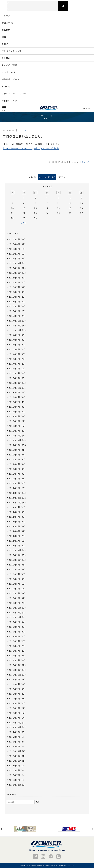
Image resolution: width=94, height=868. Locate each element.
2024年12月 (15, 321)
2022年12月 (15, 435)
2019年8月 (14, 627)
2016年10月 (15, 761)
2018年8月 (14, 684)
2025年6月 (14, 292)
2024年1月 (14, 373)
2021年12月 (15, 493)
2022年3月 (14, 478)
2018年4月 (14, 703)
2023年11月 (15, 383)
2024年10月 (15, 330)
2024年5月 (14, 354)
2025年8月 (14, 282)
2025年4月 (14, 301)
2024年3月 (14, 364)
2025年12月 (15, 263)
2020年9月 (14, 565)
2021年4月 (14, 531)
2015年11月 (15, 785)
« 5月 (24, 223)
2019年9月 (14, 622)
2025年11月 (15, 268)
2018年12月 (15, 665)
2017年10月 (15, 732)
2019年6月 (14, 636)
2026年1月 (14, 258)
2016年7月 (14, 775)
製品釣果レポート (10, 79)
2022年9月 (14, 450)
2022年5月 (14, 469)
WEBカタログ (9, 72)
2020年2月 (14, 598)
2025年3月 (14, 306)
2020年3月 (14, 593)
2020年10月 (15, 560)
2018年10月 (15, 675)
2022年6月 (14, 464)
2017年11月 (15, 727)
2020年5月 (14, 584)
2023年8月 (14, 397)
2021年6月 (14, 522)
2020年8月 (14, 569)
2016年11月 (15, 756)
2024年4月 (14, 359)
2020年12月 (15, 550)
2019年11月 (15, 612)
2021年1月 (14, 545)
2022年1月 (14, 488)
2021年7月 (14, 517)
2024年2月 (14, 368)
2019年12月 (15, 608)
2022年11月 (15, 440)
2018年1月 (14, 718)
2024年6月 (14, 349)
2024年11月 (15, 325)
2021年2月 (14, 541)
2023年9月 (14, 392)
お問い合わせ (8, 86)
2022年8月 (14, 455)
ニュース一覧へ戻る (47, 177)
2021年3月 (14, 536)
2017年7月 (14, 742)
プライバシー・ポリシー (14, 93)
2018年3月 (14, 708)
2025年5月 (14, 297)
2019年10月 (15, 617)
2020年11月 (15, 555)
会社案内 (6, 58)
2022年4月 (14, 474)
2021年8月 (14, 512)
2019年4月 (14, 646)
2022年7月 (14, 459)
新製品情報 (7, 23)
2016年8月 (14, 770)
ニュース (6, 15)
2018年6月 (14, 694)
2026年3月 (14, 249)
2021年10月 (15, 502)
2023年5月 (14, 411)
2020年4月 (14, 588)
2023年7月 (14, 402)
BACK (33, 177)
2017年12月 (15, 722)
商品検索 (6, 30)
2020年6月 (14, 579)
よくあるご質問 (9, 65)
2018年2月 (14, 713)
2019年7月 (14, 632)
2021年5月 (14, 526)
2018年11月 (15, 670)
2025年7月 (14, 287)
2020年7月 (14, 574)
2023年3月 (14, 421)
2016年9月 (14, 765)
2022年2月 (14, 483)
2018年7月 (14, 689)
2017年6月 (14, 746)
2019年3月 (14, 651)
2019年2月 (14, 655)
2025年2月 (14, 311)
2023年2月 (14, 426)
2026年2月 (14, 254)
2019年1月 (14, 660)
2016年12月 (15, 751)
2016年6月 (14, 780)
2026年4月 (14, 244)
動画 (4, 37)
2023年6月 (14, 407)
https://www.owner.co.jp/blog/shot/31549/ (31, 148)
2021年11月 (15, 498)
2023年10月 (15, 388)
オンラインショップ (12, 51)
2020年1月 (14, 603)
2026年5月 (14, 239)
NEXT (61, 177)
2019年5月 (14, 641)
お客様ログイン (9, 101)
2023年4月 (14, 416)
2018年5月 (14, 699)
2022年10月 (15, 445)
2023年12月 (15, 378)
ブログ (5, 44)
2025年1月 (14, 316)
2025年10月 (15, 273)
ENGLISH (87, 108)
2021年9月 (14, 507)
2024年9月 (14, 335)
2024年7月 (14, 345)
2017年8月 (14, 737)
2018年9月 (14, 679)
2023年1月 (14, 431)
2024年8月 (14, 340)
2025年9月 (14, 278)
